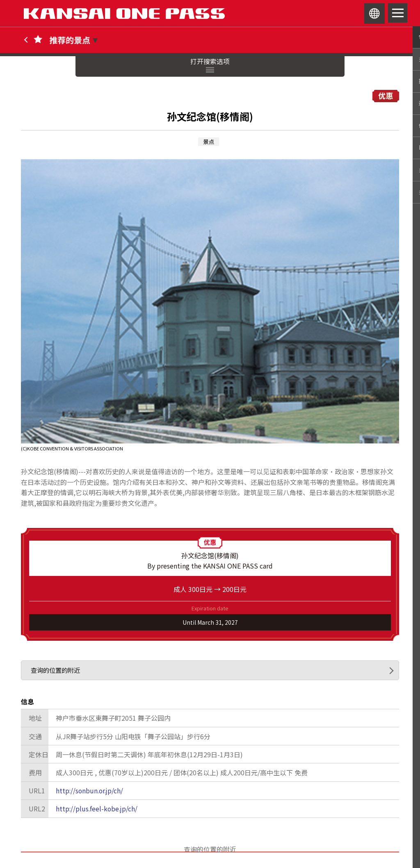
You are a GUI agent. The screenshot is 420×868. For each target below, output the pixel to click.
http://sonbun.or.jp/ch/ (91, 792)
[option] (210, 305)
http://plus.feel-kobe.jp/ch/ (98, 810)
